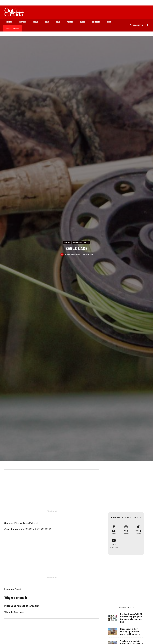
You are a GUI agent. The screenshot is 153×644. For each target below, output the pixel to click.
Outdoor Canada (72, 254)
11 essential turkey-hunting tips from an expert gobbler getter (130, 631)
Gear (47, 22)
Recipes (70, 22)
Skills (35, 22)
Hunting (22, 22)
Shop (109, 22)
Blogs (83, 22)
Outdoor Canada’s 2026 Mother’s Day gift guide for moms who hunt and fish (131, 618)
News (58, 22)
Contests (96, 22)
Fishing (9, 22)
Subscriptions (12, 28)
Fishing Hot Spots (81, 242)
